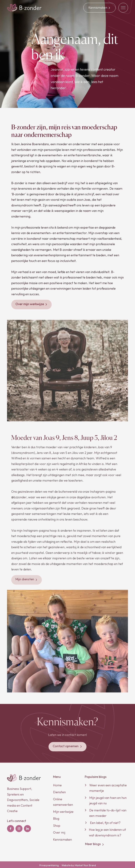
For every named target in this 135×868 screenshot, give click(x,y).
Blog (56, 820)
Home (57, 787)
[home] (24, 8)
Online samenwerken (63, 804)
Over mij (59, 834)
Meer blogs (95, 846)
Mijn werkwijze (63, 813)
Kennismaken (62, 841)
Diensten (59, 794)
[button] (123, 8)
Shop (57, 827)
